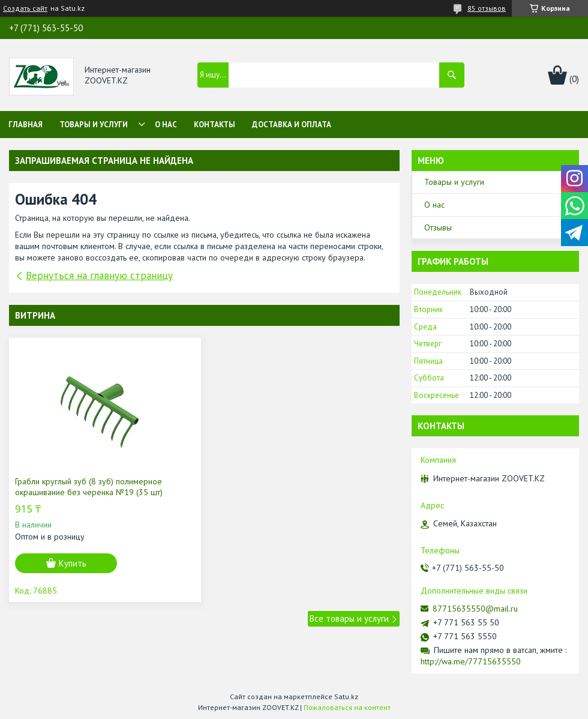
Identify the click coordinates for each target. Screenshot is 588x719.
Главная (25, 125)
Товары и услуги (94, 125)
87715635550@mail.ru (475, 609)
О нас (166, 125)
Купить (73, 563)
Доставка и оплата (292, 125)
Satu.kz (346, 696)
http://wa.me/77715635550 (471, 661)
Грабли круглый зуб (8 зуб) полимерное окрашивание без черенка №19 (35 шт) (89, 487)
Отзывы (438, 227)
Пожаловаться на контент (347, 707)
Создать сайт (25, 8)
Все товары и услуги (349, 618)
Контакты (214, 125)
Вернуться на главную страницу (99, 275)
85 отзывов (487, 8)
